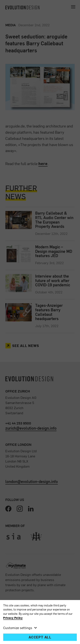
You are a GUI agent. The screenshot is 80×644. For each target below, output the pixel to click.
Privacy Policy (13, 618)
